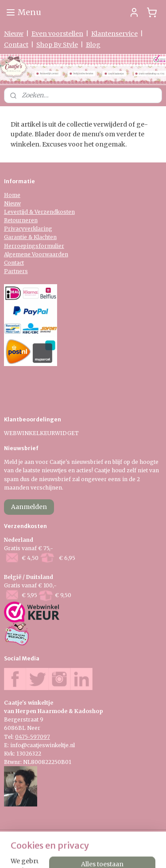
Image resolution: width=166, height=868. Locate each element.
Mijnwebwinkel (113, 852)
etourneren (23, 220)
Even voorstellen (57, 34)
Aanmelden (29, 507)
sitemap (105, 837)
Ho (8, 195)
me (16, 195)
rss (123, 837)
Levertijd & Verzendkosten (39, 212)
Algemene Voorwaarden (36, 254)
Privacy (14, 229)
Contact (16, 45)
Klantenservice (114, 34)
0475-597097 (33, 737)
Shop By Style (57, 45)
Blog (93, 45)
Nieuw (14, 34)
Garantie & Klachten (30, 237)
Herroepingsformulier (34, 246)
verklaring (38, 229)
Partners (16, 271)
